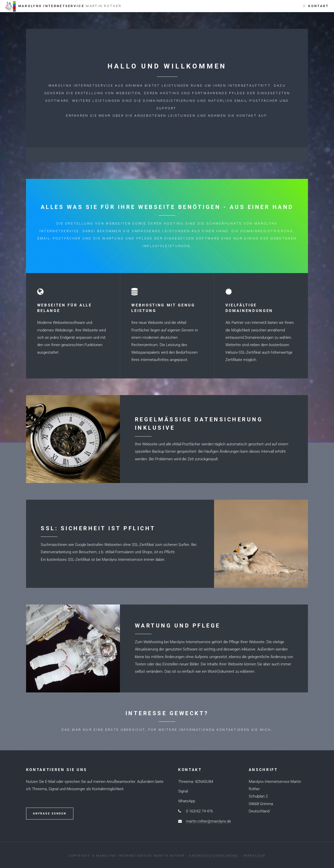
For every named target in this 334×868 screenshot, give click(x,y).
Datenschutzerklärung (214, 856)
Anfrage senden (50, 814)
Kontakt (318, 6)
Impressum (254, 856)
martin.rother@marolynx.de (208, 821)
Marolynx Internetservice (63, 6)
